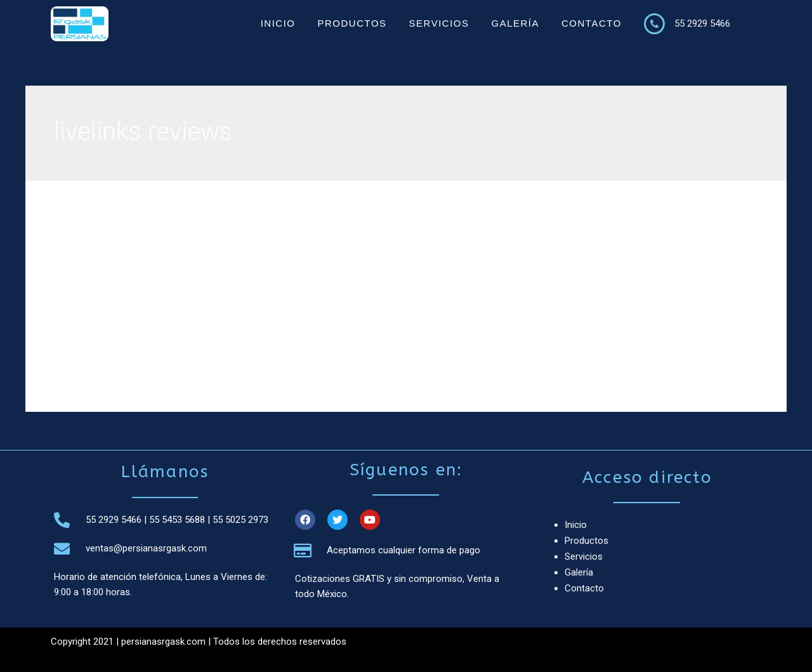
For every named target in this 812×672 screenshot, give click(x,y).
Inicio (278, 23)
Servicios (439, 23)
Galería (515, 23)
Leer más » (112, 353)
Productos (352, 23)
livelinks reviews (122, 267)
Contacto (592, 23)
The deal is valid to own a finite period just (266, 245)
